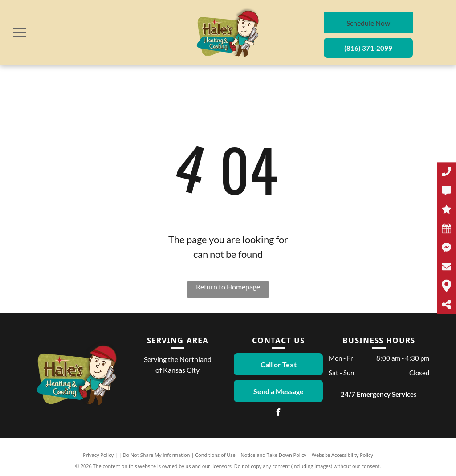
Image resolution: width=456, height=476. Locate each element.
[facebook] (278, 413)
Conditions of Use (215, 455)
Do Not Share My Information (157, 455)
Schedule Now (368, 23)
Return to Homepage (228, 287)
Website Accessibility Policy (342, 455)
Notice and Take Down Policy (274, 455)
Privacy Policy (98, 455)
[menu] (20, 33)
